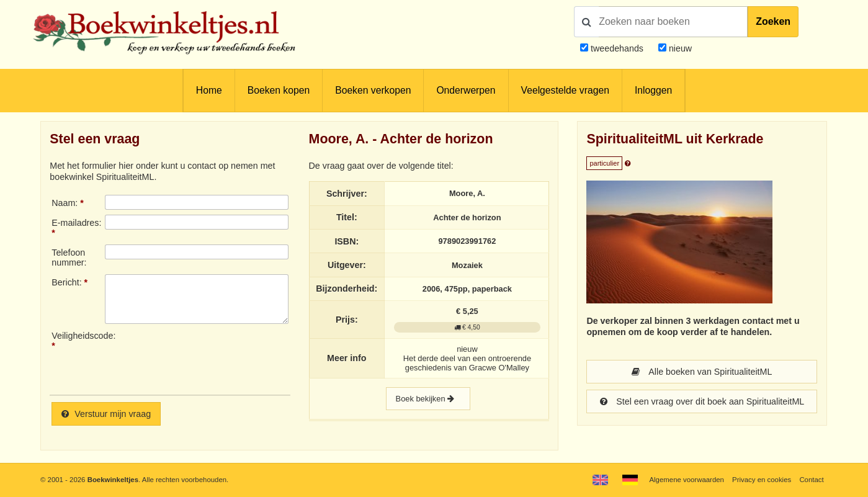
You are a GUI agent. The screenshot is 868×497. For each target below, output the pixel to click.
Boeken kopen (279, 90)
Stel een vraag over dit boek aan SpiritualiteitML (702, 401)
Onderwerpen (466, 90)
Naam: (65, 203)
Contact (811, 480)
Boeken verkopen (373, 90)
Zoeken (773, 21)
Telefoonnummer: (69, 257)
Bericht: (66, 282)
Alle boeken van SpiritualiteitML (702, 372)
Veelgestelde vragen (565, 90)
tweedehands (617, 48)
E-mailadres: (76, 223)
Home (209, 90)
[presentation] (208, 358)
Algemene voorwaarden (686, 480)
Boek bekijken (428, 399)
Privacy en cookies (762, 480)
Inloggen (653, 90)
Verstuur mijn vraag (106, 414)
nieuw (679, 48)
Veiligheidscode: (78, 336)
